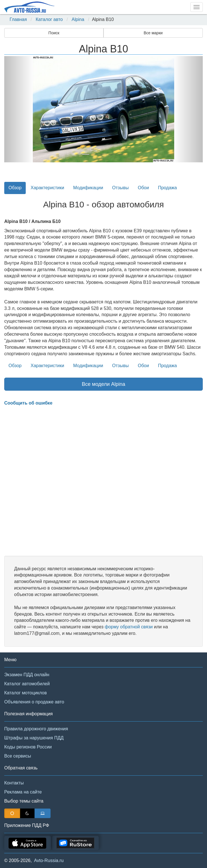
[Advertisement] (103, 481)
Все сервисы (18, 756)
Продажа (168, 188)
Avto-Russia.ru (49, 860)
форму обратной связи (129, 627)
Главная (18, 19)
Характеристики (47, 188)
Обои (143, 188)
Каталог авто (49, 19)
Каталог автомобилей (27, 684)
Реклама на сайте (23, 792)
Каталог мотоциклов (25, 693)
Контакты (14, 783)
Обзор (15, 188)
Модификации (88, 188)
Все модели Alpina (103, 384)
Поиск (54, 33)
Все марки (153, 33)
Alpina (78, 19)
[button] (19, 109)
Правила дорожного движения (36, 729)
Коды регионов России (28, 747)
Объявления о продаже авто (34, 702)
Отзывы (121, 188)
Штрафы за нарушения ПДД (34, 738)
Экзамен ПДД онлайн (27, 675)
